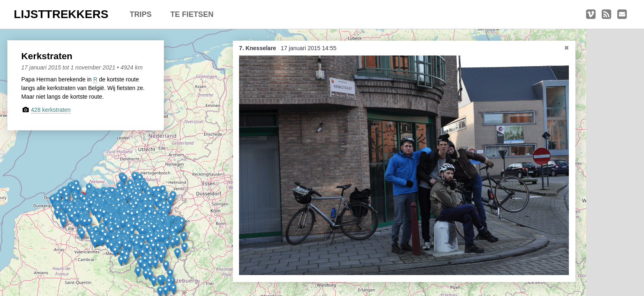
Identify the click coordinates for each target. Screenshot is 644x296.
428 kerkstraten (55, 110)
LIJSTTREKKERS (61, 14)
